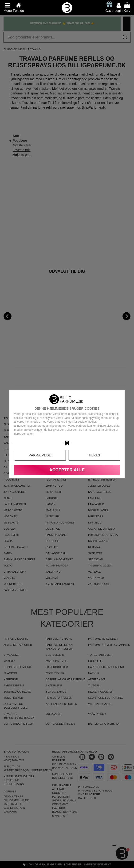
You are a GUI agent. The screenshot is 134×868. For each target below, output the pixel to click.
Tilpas (94, 455)
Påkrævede (40, 455)
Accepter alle (67, 470)
